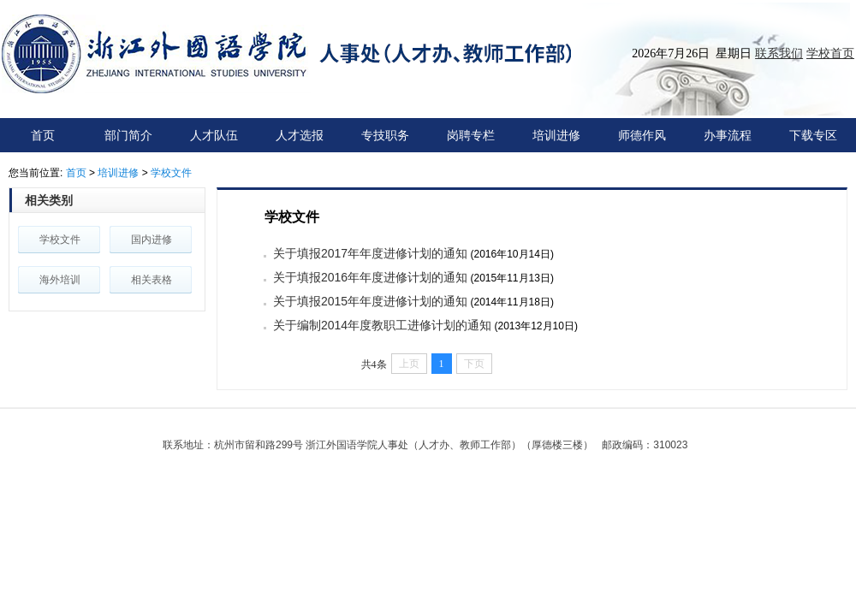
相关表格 (152, 280)
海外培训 (60, 280)
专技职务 (385, 135)
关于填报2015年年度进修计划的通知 (370, 301)
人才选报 (300, 135)
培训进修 (556, 135)
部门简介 (128, 135)
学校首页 (830, 53)
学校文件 (171, 173)
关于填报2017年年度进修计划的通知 (370, 253)
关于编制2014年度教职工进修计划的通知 (382, 325)
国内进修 (152, 240)
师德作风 (642, 135)
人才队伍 (214, 135)
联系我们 (779, 53)
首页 (43, 135)
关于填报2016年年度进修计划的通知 (370, 277)
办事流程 (728, 135)
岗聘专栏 (471, 135)
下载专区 (813, 135)
